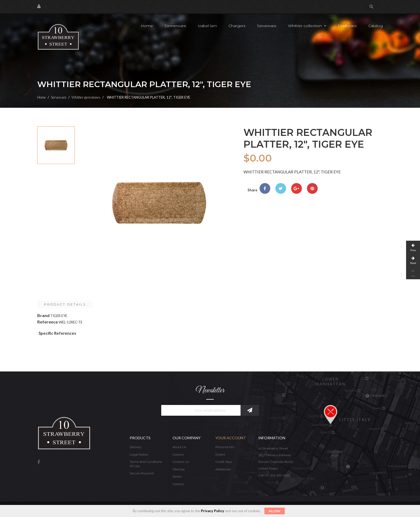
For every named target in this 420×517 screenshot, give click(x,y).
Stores (177, 477)
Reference (48, 322)
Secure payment (142, 473)
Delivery (136, 447)
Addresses (223, 469)
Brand (43, 315)
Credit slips (224, 462)
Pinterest (312, 188)
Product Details (65, 304)
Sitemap (179, 469)
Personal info (225, 447)
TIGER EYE (59, 316)
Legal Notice (139, 455)
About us (179, 447)
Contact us (181, 462)
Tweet (281, 188)
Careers (178, 455)
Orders (220, 455)
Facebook (39, 462)
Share (265, 188)
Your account (231, 438)
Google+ (297, 188)
